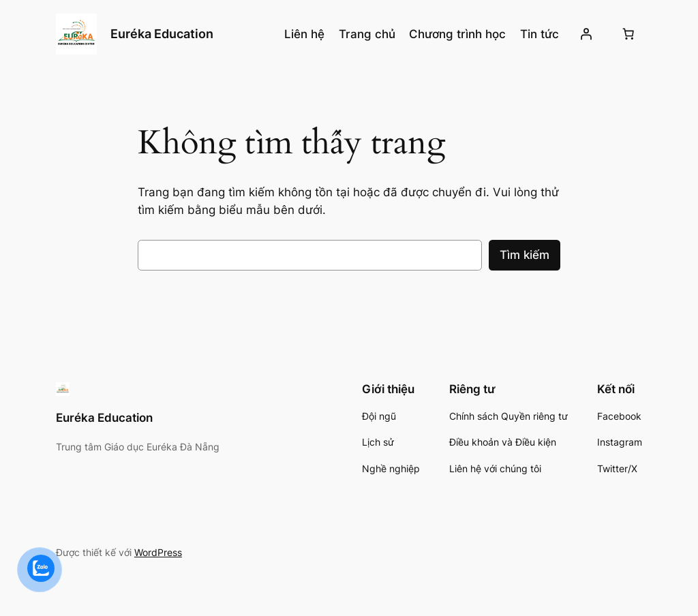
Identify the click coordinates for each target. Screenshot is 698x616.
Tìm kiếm (525, 255)
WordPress (158, 552)
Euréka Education (162, 34)
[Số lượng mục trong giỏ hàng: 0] (628, 34)
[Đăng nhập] (586, 34)
